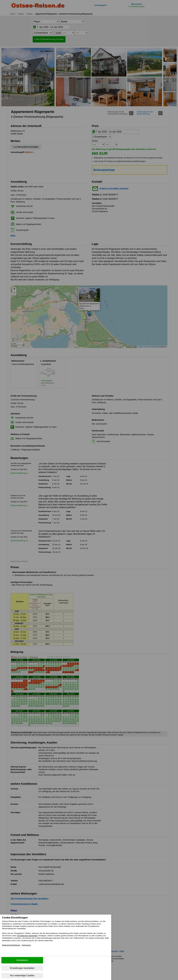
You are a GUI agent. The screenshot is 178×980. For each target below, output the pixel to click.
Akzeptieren (22, 960)
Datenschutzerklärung (13, 952)
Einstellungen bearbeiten (22, 968)
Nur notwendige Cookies (22, 975)
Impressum (31, 952)
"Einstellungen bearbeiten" (56, 938)
